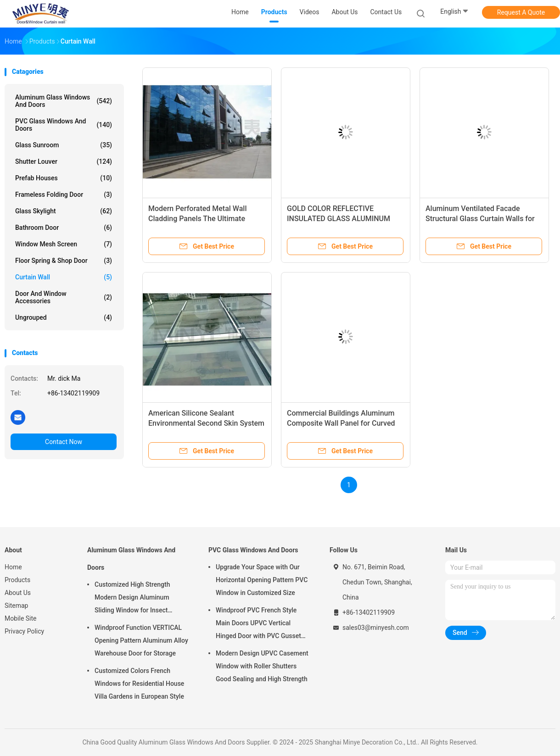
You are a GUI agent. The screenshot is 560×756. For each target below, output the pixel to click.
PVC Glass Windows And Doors (64, 125)
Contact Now (64, 442)
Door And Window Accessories (64, 297)
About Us (18, 593)
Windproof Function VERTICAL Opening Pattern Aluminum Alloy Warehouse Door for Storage (141, 640)
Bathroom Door (64, 228)
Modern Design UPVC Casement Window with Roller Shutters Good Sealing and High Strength (262, 666)
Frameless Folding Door (64, 195)
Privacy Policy (24, 631)
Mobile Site (21, 618)
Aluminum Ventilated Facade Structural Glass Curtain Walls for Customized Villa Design (480, 219)
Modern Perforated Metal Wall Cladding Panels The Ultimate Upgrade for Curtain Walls (197, 219)
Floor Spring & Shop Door (64, 261)
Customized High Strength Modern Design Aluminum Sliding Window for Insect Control (132, 599)
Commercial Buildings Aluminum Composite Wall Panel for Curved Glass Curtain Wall (341, 423)
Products (17, 580)
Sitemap (16, 606)
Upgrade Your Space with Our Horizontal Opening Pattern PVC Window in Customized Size (262, 580)
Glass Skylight (64, 211)
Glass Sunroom (64, 145)
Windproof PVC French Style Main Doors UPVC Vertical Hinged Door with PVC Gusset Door (258, 624)
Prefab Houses (64, 178)
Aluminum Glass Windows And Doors (64, 101)
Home (13, 567)
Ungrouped (64, 317)
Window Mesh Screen (64, 244)
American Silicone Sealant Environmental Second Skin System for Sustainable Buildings (206, 423)
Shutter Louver (64, 161)
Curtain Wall (64, 277)
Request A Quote (521, 12)
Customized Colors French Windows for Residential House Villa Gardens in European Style (139, 684)
